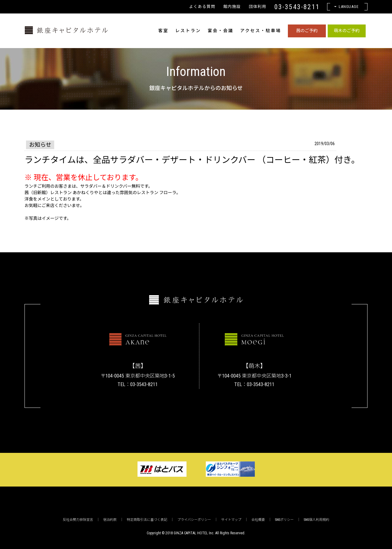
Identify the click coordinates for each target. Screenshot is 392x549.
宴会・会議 (221, 31)
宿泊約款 (110, 520)
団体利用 (257, 7)
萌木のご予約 (347, 31)
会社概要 (258, 520)
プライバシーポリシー (194, 520)
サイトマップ (231, 520)
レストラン (188, 31)
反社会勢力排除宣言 (78, 520)
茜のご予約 (307, 31)
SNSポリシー (284, 520)
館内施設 (232, 7)
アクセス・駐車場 (261, 31)
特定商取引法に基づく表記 (147, 520)
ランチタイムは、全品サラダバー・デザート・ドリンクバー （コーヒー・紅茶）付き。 (192, 160)
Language (349, 7)
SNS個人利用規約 (317, 520)
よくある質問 (202, 7)
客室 (164, 31)
